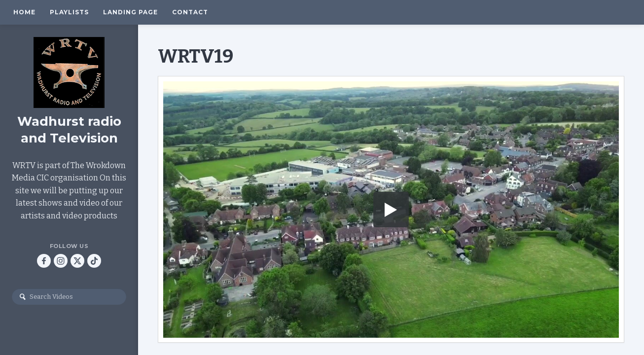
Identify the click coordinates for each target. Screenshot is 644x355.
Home (24, 12)
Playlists (69, 12)
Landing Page (130, 12)
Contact (190, 12)
